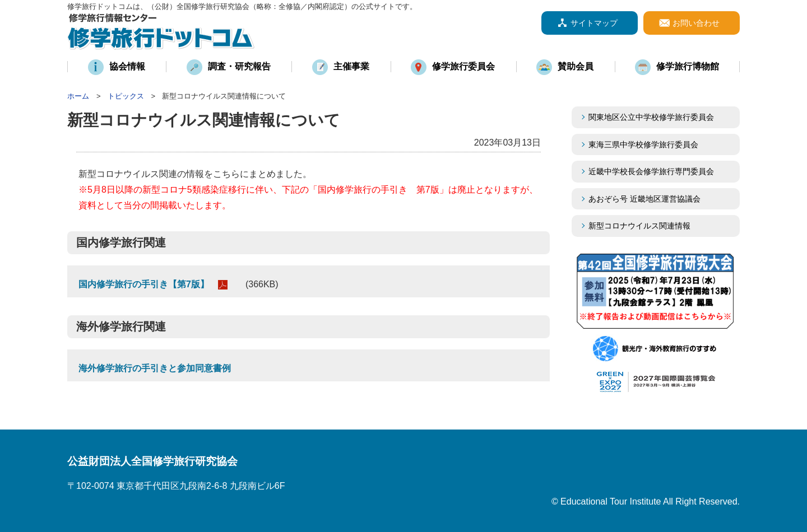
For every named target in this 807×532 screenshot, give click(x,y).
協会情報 (127, 66)
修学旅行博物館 (688, 66)
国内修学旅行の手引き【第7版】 (144, 284)
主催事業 (351, 66)
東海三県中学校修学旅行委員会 (643, 144)
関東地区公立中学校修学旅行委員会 (651, 117)
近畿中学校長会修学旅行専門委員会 (659, 171)
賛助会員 (576, 66)
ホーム (78, 96)
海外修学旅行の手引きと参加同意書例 (155, 368)
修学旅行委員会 (463, 66)
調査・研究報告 (239, 66)
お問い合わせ (696, 23)
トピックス (126, 96)
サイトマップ (594, 23)
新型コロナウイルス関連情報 (639, 226)
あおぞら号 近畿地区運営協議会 (644, 199)
